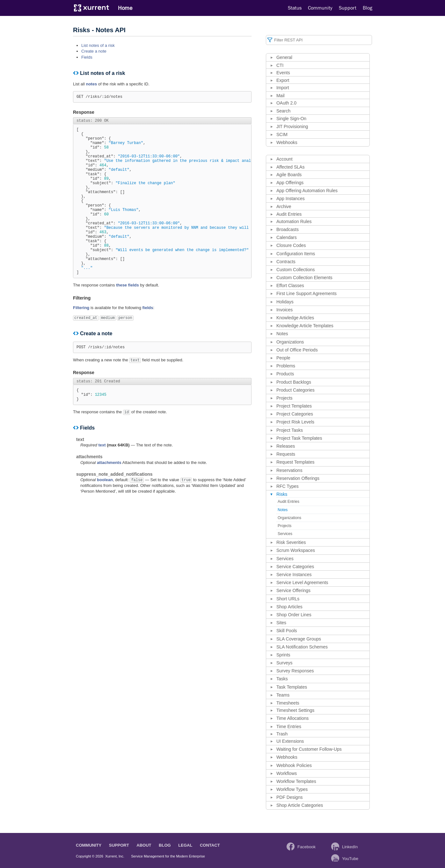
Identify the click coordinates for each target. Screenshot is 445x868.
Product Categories (295, 390)
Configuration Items (296, 254)
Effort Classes (290, 286)
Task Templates (292, 687)
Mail (281, 96)
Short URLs (288, 599)
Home (125, 8)
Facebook (306, 847)
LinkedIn (350, 847)
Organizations (290, 342)
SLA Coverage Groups (299, 639)
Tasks (282, 679)
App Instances (291, 199)
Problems (286, 366)
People (283, 358)
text (102, 483)
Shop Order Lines (294, 615)
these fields (128, 318)
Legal (185, 845)
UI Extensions (290, 741)
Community (320, 8)
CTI (280, 65)
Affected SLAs (290, 167)
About (144, 845)
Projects (285, 398)
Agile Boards (289, 175)
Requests (286, 454)
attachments (109, 501)
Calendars (287, 237)
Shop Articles (289, 607)
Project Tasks (290, 430)
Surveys (285, 663)
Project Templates (294, 406)
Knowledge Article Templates (305, 326)
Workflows (287, 773)
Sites (281, 623)
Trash (282, 734)
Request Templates (295, 462)
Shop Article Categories (300, 805)
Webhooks (287, 142)
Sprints (283, 655)
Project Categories (295, 414)
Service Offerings (293, 590)
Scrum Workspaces (296, 550)
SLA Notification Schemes (302, 647)
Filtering (81, 341)
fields (148, 341)
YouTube (350, 859)
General (284, 57)
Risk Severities (291, 542)
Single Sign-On (291, 119)
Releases (286, 446)
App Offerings (290, 183)
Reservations (289, 470)
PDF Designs (289, 797)
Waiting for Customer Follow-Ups (309, 749)
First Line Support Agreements (306, 293)
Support (348, 8)
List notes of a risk (98, 45)
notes (91, 84)
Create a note (94, 51)
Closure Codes (291, 245)
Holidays (285, 302)
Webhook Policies (294, 765)
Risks (282, 494)
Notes (282, 334)
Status (295, 8)
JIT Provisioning (292, 127)
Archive (284, 206)
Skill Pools (287, 631)
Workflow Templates (296, 781)
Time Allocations (292, 718)
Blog (368, 8)
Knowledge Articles (295, 318)
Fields (87, 57)
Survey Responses (295, 671)
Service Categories (295, 567)
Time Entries (289, 727)
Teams (283, 695)
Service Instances (294, 575)
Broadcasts (288, 229)
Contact (210, 845)
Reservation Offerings (298, 478)
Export (283, 80)
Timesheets (288, 703)
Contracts (286, 262)
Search (283, 111)
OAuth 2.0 (286, 103)
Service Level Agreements (302, 582)
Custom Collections (296, 270)
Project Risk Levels (295, 422)
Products (285, 374)
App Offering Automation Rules (307, 191)
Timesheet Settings (295, 710)
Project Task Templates (299, 438)
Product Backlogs (294, 382)
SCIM (282, 134)
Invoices (285, 310)
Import (283, 88)
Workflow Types (292, 789)
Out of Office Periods (297, 350)
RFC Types (288, 486)
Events (283, 73)
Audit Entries (289, 214)
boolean (105, 518)
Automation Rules (294, 221)
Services (285, 534)
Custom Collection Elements (304, 278)
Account (285, 159)
